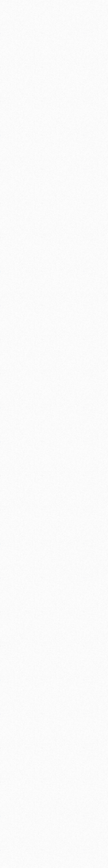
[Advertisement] (40, 90)
